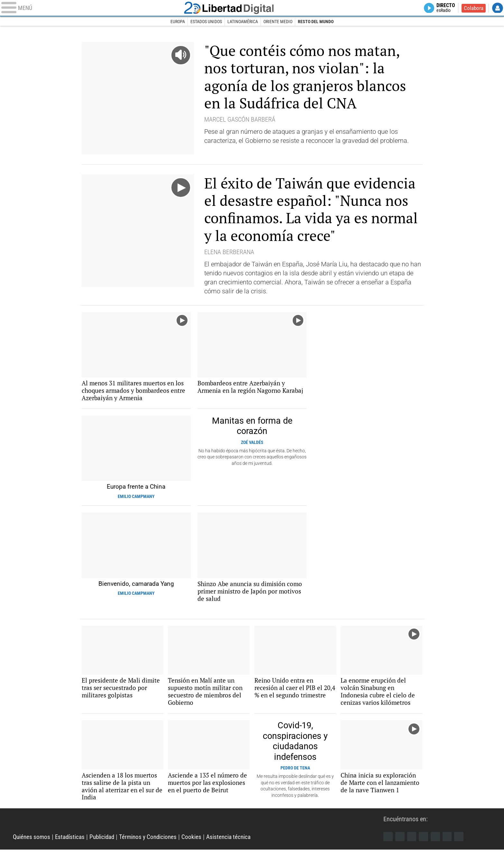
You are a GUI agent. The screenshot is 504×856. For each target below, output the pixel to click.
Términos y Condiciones (156, 843)
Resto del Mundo (316, 22)
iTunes (462, 842)
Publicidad (107, 843)
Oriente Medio (278, 22)
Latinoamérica (243, 22)
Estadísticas (73, 843)
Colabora (473, 8)
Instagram (413, 842)
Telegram (449, 842)
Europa (177, 22)
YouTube (425, 842)
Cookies (201, 843)
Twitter (400, 842)
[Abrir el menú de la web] (100, 8)
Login (498, 8)
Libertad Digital (252, 8)
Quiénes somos (32, 843)
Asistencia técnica (240, 843)
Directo (444, 8)
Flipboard (437, 842)
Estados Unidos (206, 22)
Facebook (388, 842)
